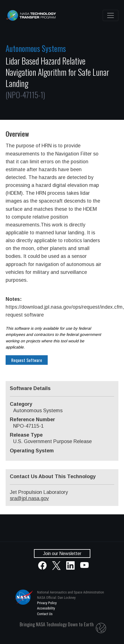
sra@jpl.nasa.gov (29, 498)
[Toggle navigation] (111, 15)
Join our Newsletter (62, 554)
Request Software (27, 360)
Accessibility (46, 608)
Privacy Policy (47, 603)
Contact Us (45, 614)
